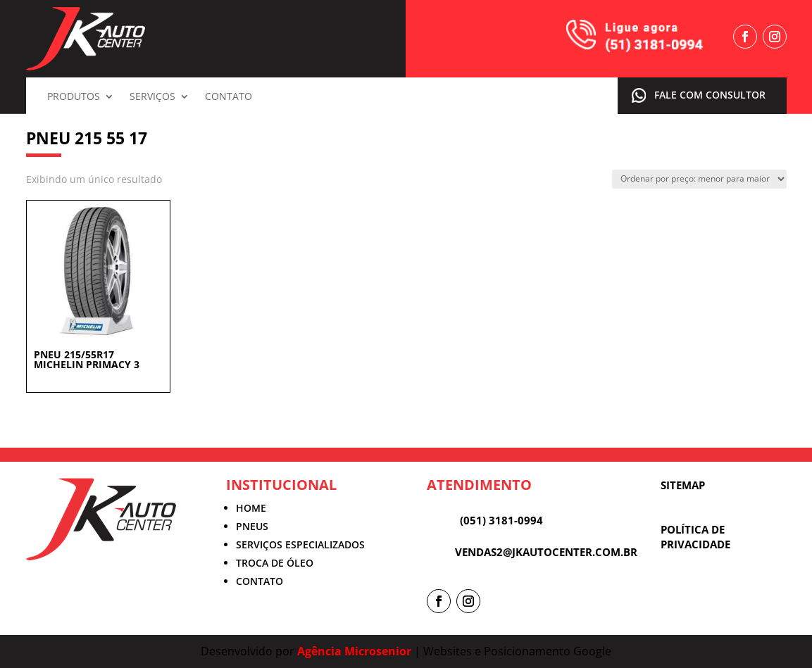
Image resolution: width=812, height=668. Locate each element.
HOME (251, 508)
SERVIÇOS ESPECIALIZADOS (300, 544)
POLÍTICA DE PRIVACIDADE (695, 537)
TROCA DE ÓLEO (275, 563)
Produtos (74, 97)
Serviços (152, 97)
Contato (229, 97)
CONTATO (260, 581)
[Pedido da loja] (699, 179)
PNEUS (252, 526)
